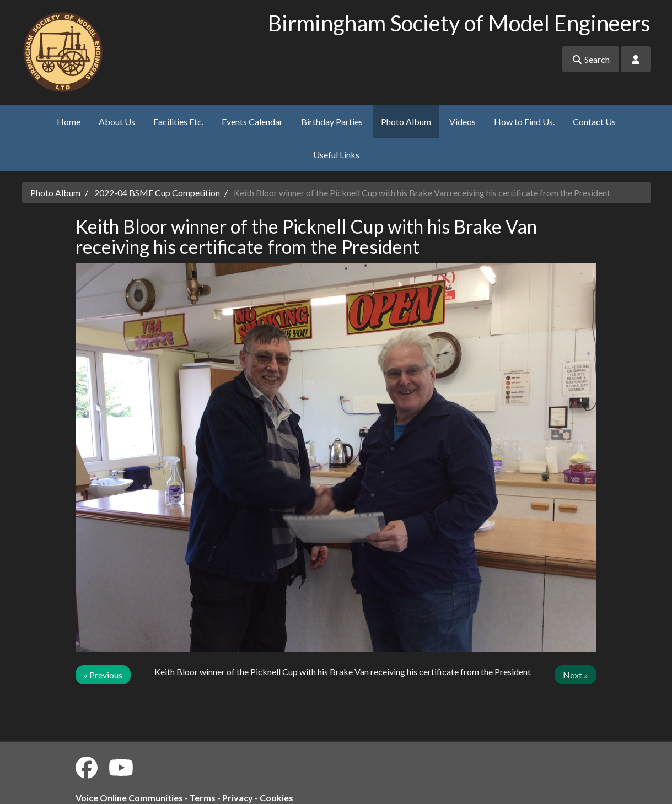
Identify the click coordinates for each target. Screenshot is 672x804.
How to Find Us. (524, 122)
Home (69, 122)
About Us (117, 122)
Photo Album (406, 122)
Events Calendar (252, 122)
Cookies (276, 798)
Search (591, 59)
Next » (576, 675)
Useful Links (336, 155)
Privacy (238, 798)
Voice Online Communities (129, 798)
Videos (463, 122)
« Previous (103, 675)
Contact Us (594, 122)
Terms (203, 798)
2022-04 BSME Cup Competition (157, 193)
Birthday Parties (332, 122)
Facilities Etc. (178, 122)
